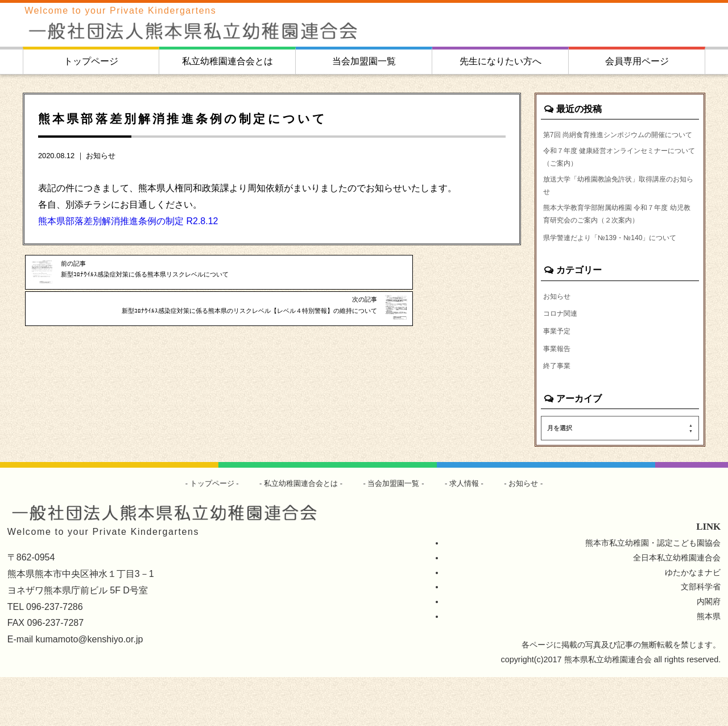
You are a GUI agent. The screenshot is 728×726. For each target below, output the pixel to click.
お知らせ (101, 156)
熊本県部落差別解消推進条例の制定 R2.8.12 (128, 221)
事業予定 (559, 377)
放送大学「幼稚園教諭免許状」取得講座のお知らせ (619, 208)
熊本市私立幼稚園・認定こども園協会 (653, 591)
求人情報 (470, 532)
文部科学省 (701, 636)
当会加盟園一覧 (364, 61)
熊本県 (709, 665)
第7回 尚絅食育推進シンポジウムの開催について (618, 142)
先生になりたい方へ (500, 61)
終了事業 (559, 414)
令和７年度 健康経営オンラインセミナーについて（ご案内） (620, 175)
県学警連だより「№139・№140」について (617, 274)
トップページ (91, 61)
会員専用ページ (637, 61)
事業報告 (559, 395)
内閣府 (709, 650)
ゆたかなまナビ (693, 621)
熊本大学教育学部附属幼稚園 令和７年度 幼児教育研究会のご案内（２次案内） (616, 241)
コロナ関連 (563, 359)
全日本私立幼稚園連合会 (677, 606)
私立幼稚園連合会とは (227, 61)
